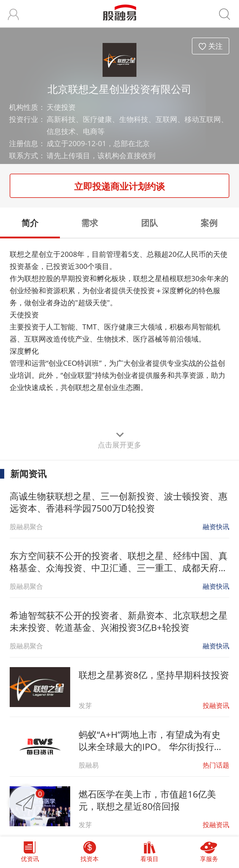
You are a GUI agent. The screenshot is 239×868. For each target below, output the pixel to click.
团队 (149, 223)
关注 (215, 46)
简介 (30, 223)
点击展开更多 (119, 445)
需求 (90, 223)
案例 (209, 223)
